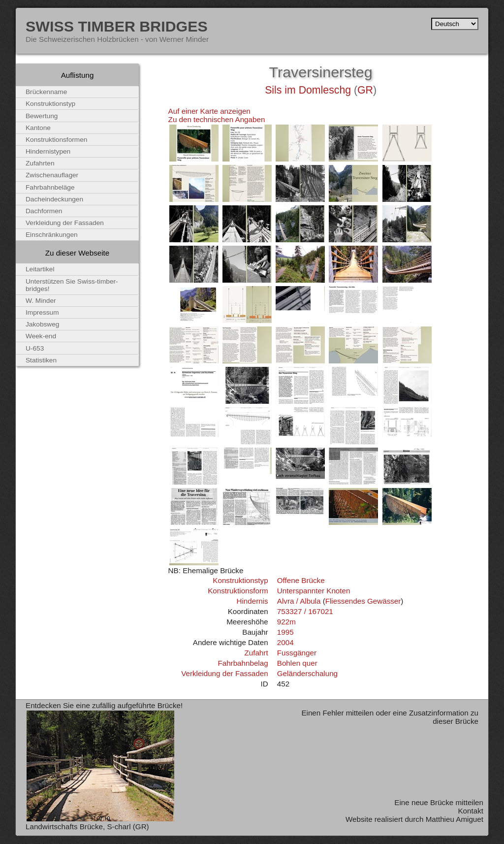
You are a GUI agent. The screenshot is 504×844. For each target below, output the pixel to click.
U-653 (35, 348)
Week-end (41, 336)
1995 (285, 632)
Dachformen (44, 211)
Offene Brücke (301, 580)
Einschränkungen (52, 235)
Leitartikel (40, 269)
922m (286, 622)
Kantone (38, 128)
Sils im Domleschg (308, 90)
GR (365, 90)
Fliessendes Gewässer (363, 601)
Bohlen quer (297, 663)
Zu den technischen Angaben (217, 119)
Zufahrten (40, 163)
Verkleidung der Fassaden (224, 673)
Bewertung (42, 116)
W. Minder (41, 301)
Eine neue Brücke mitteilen (439, 802)
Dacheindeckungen (54, 199)
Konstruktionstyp (240, 580)
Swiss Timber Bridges (117, 26)
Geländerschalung (307, 673)
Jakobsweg (42, 324)
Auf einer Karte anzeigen (209, 111)
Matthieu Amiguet (455, 819)
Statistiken (41, 360)
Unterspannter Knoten (314, 591)
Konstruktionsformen (56, 140)
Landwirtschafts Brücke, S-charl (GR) (87, 827)
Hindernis (252, 601)
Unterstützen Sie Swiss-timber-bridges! (72, 285)
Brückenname (46, 92)
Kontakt (471, 811)
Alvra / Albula (299, 601)
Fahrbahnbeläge (50, 187)
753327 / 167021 (305, 611)
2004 (285, 642)
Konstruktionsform (238, 591)
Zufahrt (256, 653)
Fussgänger (297, 653)
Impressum (42, 312)
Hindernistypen (48, 151)
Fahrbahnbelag (243, 663)
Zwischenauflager (52, 175)
